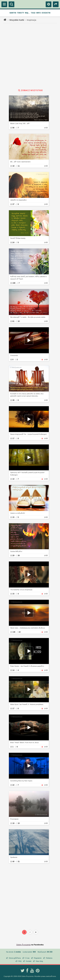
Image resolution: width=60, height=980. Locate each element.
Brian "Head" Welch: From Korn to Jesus (24, 742)
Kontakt (29, 961)
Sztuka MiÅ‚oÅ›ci (16, 551)
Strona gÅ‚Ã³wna (15, 958)
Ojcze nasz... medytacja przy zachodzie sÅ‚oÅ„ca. (28, 628)
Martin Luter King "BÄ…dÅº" (20, 123)
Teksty (21, 13)
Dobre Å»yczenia (23, 945)
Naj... (27, 13)
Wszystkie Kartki (17, 20)
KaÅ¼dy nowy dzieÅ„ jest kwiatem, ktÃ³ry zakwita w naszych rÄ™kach (28, 278)
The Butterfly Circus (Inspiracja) (21, 590)
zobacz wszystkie (30, 90)
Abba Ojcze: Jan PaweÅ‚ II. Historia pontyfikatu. (27, 704)
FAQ (20, 961)
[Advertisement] (30, 56)
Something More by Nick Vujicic (21, 781)
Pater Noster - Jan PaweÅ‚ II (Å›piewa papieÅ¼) (27, 666)
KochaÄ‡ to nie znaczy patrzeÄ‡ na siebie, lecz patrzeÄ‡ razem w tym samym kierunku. (27, 395)
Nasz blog (39, 961)
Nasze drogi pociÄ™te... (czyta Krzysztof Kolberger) (28, 434)
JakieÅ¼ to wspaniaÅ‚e (18, 200)
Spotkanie (14, 857)
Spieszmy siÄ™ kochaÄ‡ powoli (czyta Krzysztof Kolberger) (27, 474)
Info (39, 13)
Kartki (13, 13)
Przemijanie (14, 819)
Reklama (49, 958)
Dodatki (46, 13)
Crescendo (14, 355)
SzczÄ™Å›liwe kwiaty (18, 238)
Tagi (33, 13)
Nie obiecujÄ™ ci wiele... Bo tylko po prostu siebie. (28, 317)
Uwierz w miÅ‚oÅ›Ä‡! (18, 513)
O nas (27, 958)
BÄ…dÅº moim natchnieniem (20, 162)
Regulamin (38, 958)
